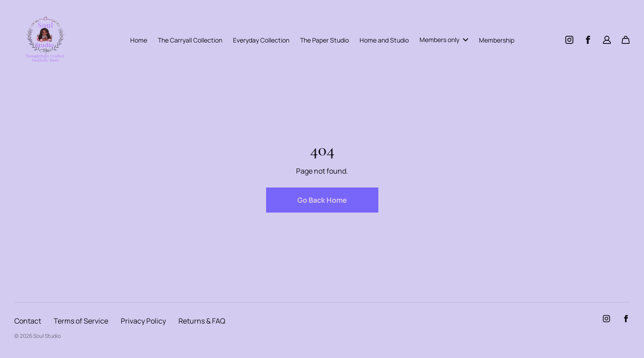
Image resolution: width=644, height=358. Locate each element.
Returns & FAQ (202, 321)
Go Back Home (322, 200)
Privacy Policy (143, 321)
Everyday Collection (261, 40)
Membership (497, 40)
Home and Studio (384, 40)
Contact (28, 321)
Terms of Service (81, 321)
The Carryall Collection (190, 40)
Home (139, 40)
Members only (444, 40)
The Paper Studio (324, 40)
